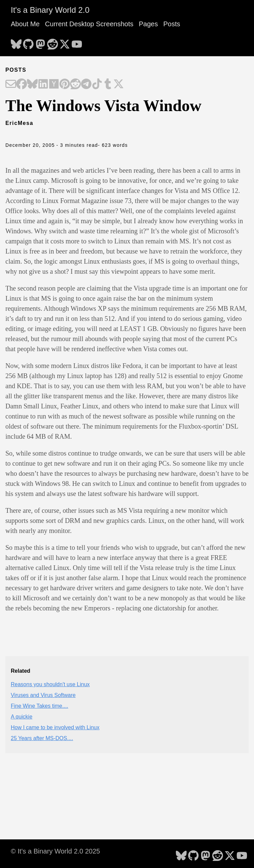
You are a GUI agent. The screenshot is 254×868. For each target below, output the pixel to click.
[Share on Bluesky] (32, 85)
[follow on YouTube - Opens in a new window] (77, 42)
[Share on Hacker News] (54, 85)
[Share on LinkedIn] (43, 85)
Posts (172, 24)
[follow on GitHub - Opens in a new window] (28, 42)
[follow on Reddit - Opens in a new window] (53, 42)
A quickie (22, 717)
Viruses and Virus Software (43, 695)
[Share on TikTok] (97, 85)
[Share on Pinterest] (65, 85)
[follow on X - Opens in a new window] (65, 42)
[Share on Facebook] (22, 85)
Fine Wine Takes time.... (39, 706)
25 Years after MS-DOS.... (42, 738)
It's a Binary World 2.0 (50, 10)
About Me (25, 24)
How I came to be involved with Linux (55, 727)
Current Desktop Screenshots (89, 24)
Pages (148, 24)
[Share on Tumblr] (108, 85)
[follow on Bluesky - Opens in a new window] (16, 42)
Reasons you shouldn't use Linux (50, 684)
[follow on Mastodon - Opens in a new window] (40, 42)
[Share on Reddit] (75, 85)
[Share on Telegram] (86, 85)
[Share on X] (119, 85)
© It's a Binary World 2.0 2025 (55, 851)
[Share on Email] (11, 85)
